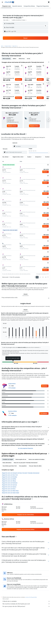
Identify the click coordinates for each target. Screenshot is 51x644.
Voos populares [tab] (23, 466)
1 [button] (37, 277)
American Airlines (12, 411)
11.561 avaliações (12, 415)
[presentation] (23, 17)
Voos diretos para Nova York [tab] (10, 466)
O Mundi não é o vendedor (26, 601)
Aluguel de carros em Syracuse (9, 485)
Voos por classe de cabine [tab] (35, 466)
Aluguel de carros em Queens (9, 487)
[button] (2, 2)
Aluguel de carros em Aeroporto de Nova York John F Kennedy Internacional (21, 473)
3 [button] (43, 277)
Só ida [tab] (28, 59)
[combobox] (7, 20)
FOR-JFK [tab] (25, 294)
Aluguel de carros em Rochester (10, 483)
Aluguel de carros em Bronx (9, 489)
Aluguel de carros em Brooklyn (9, 477)
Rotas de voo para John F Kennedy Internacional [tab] (26, 463)
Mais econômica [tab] (7, 59)
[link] (12, 126)
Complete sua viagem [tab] (8, 459)
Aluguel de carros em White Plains (10, 491)
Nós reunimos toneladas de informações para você (26, 604)
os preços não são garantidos (31, 597)
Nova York (15, 46)
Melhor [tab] (15, 59)
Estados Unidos (8, 46)
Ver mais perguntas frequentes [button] (25, 448)
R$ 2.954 (19, 18)
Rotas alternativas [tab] (7, 463)
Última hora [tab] (22, 59)
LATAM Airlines (12, 384)
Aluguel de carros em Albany (9, 481)
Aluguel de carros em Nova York (10, 475)
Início (2, 46)
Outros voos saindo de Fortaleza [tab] (36, 459)
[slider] (49, 153)
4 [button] (46, 277)
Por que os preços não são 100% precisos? (26, 606)
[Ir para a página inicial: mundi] (10, 2)
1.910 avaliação (12, 388)
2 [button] (40, 277)
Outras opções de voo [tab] (21, 459)
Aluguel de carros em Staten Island (10, 493)
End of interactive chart (2, 337)
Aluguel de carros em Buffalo (9, 479)
